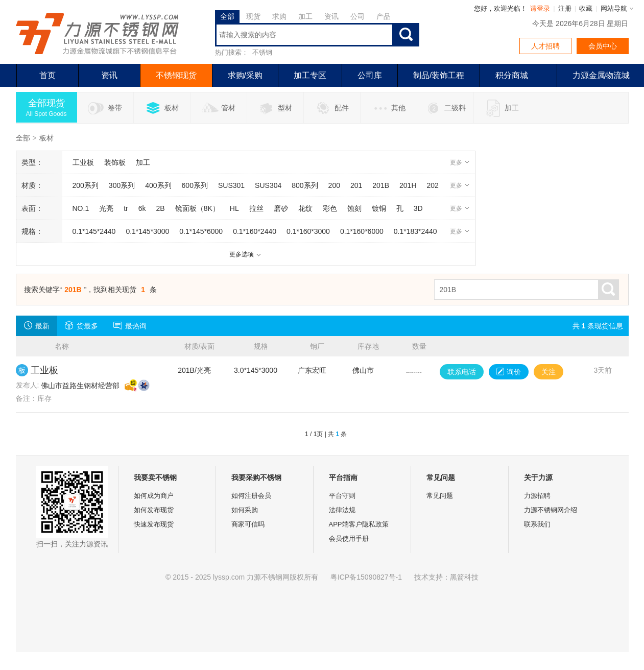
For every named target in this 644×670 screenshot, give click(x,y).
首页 (47, 75)
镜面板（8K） (197, 208)
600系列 (195, 185)
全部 (227, 16)
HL (234, 208)
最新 (37, 325)
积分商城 (512, 75)
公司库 (370, 75)
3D (418, 208)
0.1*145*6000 (201, 231)
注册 (565, 8)
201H (408, 185)
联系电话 (462, 372)
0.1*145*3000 (147, 231)
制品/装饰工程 (439, 75)
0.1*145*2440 (94, 231)
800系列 (305, 185)
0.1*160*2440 (255, 231)
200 (334, 185)
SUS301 (231, 185)
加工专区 (310, 75)
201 (356, 185)
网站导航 (614, 8)
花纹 (305, 208)
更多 (460, 162)
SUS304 (268, 185)
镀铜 (379, 208)
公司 (357, 16)
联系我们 (537, 524)
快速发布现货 (154, 524)
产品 (384, 16)
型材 (275, 108)
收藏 (586, 8)
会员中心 (603, 46)
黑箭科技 (464, 577)
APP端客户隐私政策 (359, 524)
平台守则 (342, 496)
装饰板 (115, 162)
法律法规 (342, 510)
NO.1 (81, 208)
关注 (548, 372)
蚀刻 (354, 208)
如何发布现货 (154, 510)
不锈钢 (262, 52)
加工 (305, 16)
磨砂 (281, 208)
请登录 (540, 8)
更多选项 (245, 254)
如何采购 (245, 510)
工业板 (83, 162)
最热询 (130, 325)
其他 (388, 108)
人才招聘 (545, 46)
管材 (218, 108)
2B (161, 208)
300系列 (122, 185)
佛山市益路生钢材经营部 (80, 386)
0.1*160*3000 (308, 231)
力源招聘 (537, 496)
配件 (332, 108)
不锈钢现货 (176, 75)
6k (142, 208)
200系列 (86, 185)
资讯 (331, 16)
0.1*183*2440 (415, 231)
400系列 (158, 185)
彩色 (330, 208)
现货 (253, 16)
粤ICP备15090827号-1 (366, 577)
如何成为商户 (154, 496)
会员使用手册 (349, 539)
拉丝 (256, 208)
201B (381, 185)
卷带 (105, 108)
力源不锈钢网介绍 (551, 510)
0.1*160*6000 (362, 231)
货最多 (81, 325)
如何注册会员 (251, 496)
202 (433, 185)
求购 (279, 16)
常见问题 (440, 496)
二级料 (445, 108)
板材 (162, 108)
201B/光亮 (194, 370)
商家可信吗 (248, 524)
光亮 (106, 208)
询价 (509, 372)
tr (126, 208)
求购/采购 (245, 75)
